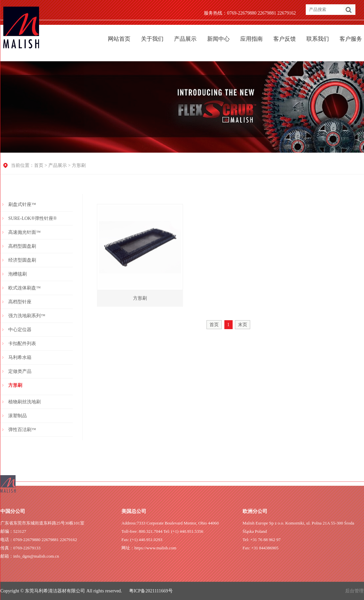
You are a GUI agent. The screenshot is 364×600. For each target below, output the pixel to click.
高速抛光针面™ (24, 232)
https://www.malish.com (155, 548)
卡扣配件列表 (22, 344)
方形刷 (79, 165)
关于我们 (152, 39)
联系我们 (318, 39)
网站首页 (119, 39)
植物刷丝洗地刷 (24, 402)
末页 (243, 325)
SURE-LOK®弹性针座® (33, 218)
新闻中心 (218, 39)
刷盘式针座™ (22, 204)
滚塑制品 (18, 416)
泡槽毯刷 (18, 274)
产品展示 (185, 39)
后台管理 (354, 591)
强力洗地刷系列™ (27, 316)
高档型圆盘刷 (22, 246)
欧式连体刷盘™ (24, 288)
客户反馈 (285, 39)
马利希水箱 (20, 357)
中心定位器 (20, 330)
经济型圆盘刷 (22, 260)
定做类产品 (20, 371)
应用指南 (251, 39)
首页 (39, 165)
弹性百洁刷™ (22, 430)
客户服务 (351, 39)
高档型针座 (20, 302)
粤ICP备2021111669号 (151, 591)
